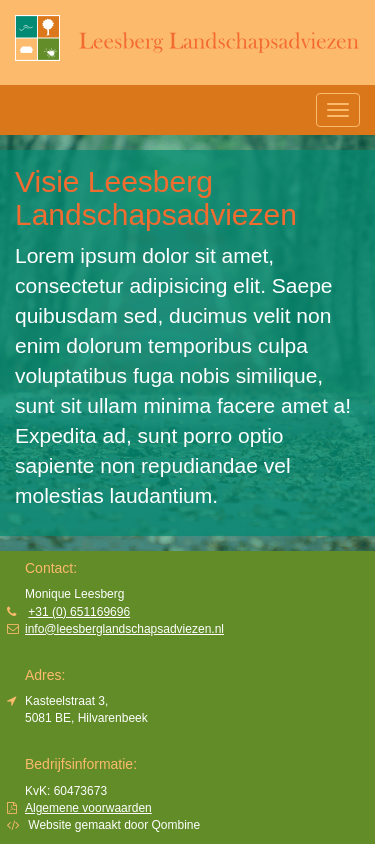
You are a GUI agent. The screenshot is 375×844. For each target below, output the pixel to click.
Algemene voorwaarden (88, 808)
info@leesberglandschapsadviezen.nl (124, 629)
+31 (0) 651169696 (79, 612)
